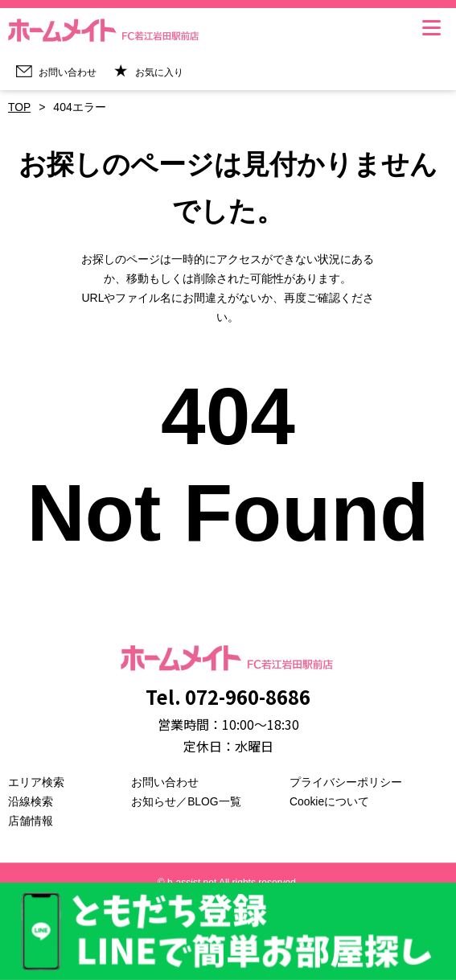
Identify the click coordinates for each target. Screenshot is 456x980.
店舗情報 (31, 821)
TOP (20, 107)
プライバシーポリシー (346, 782)
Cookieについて (330, 801)
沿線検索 (31, 801)
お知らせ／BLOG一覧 (186, 801)
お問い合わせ (165, 782)
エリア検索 (36, 782)
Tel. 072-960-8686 (228, 696)
